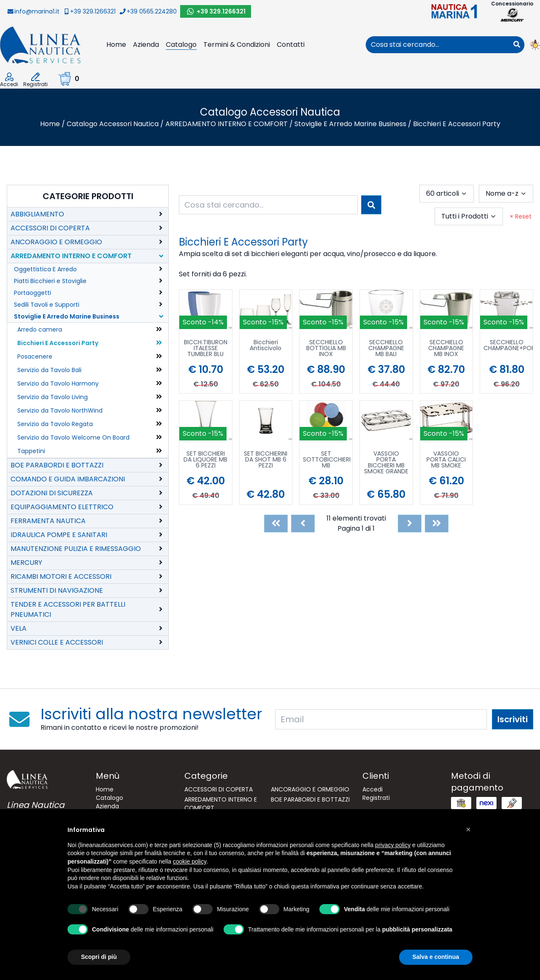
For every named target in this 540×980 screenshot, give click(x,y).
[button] (468, 829)
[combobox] (437, 45)
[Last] (437, 524)
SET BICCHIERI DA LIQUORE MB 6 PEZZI (205, 460)
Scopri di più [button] (99, 957)
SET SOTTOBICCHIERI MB (327, 460)
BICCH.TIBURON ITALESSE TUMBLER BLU (206, 349)
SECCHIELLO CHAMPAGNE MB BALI (386, 349)
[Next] (410, 524)
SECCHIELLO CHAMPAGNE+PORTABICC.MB (508, 346)
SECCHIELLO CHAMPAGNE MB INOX (446, 349)
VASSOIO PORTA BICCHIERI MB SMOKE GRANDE (386, 462)
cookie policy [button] (190, 861)
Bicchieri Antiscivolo (266, 346)
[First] (276, 524)
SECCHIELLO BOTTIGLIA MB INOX (326, 349)
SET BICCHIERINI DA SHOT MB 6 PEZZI (266, 460)
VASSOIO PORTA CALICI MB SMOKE (446, 460)
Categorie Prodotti (88, 196)
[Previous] (303, 524)
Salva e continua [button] (436, 957)
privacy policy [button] (393, 845)
